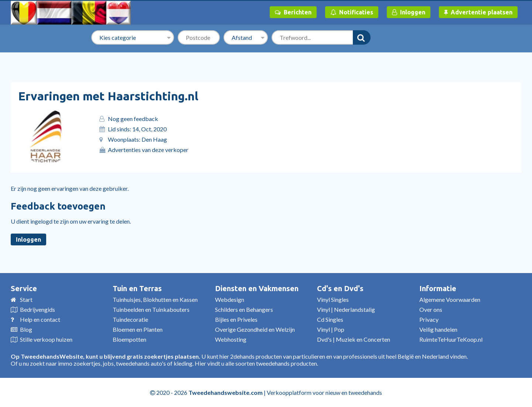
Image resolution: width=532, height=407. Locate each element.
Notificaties (352, 12)
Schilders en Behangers (244, 309)
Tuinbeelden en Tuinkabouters (151, 309)
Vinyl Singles (333, 299)
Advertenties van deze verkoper (148, 150)
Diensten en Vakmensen (257, 288)
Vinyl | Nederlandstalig (346, 309)
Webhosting (231, 339)
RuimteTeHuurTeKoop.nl (451, 339)
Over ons (431, 309)
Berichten (293, 12)
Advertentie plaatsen (478, 12)
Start (26, 299)
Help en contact (40, 319)
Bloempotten (129, 339)
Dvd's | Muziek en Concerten (354, 339)
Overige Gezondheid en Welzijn (255, 329)
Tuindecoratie (130, 319)
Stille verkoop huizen (46, 339)
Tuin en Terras (137, 288)
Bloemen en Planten (138, 329)
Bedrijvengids (37, 309)
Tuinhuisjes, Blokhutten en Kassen (155, 299)
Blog (26, 329)
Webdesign (230, 299)
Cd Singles (330, 319)
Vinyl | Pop (331, 329)
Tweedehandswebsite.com (226, 392)
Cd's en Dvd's (340, 288)
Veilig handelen (438, 329)
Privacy (429, 319)
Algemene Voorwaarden (450, 299)
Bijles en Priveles (236, 319)
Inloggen (409, 12)
